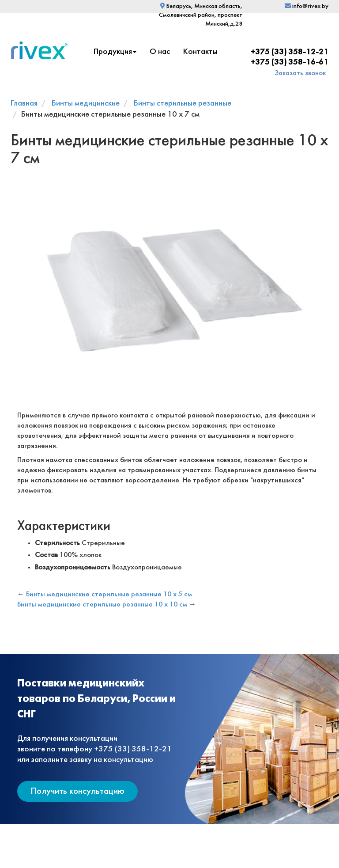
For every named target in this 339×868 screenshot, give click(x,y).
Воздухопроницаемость (73, 567)
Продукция (115, 52)
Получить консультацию (77, 791)
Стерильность (57, 543)
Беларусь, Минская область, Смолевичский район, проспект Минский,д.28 (201, 15)
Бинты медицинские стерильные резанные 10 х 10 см (102, 605)
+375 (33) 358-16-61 (290, 63)
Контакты (200, 52)
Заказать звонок (300, 73)
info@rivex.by (307, 6)
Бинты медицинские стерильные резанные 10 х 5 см (109, 594)
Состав (46, 555)
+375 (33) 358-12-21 (290, 52)
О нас (160, 52)
